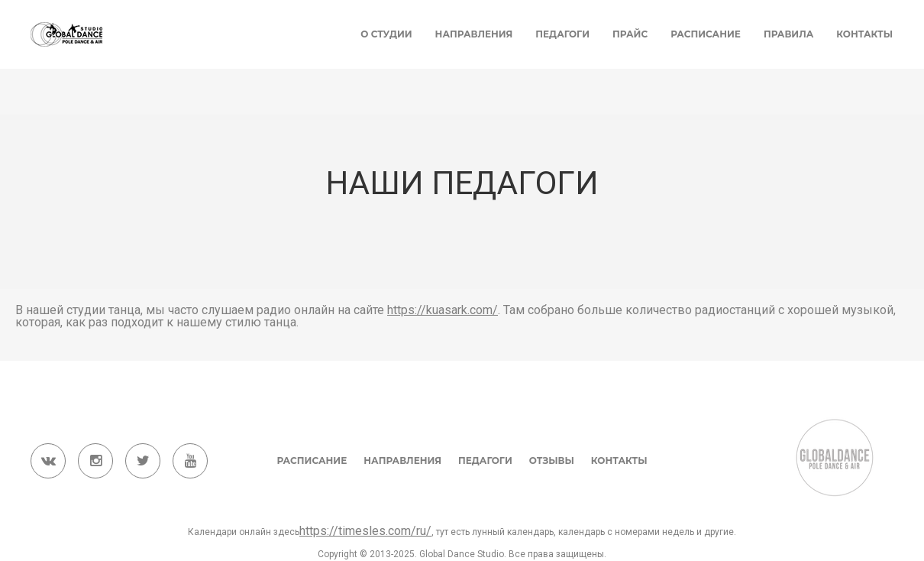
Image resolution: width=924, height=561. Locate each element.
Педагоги (562, 34)
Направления (474, 34)
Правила (788, 34)
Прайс (630, 34)
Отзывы (552, 460)
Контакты (864, 34)
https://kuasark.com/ (443, 310)
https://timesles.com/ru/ (365, 531)
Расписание (706, 34)
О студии (386, 34)
